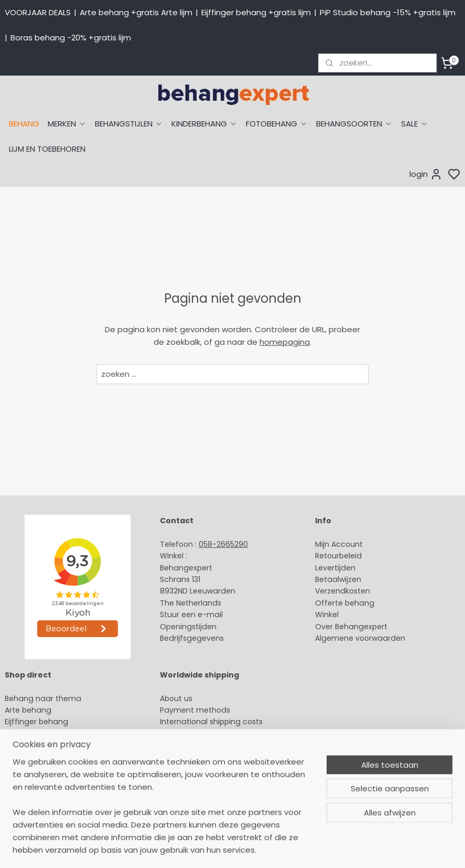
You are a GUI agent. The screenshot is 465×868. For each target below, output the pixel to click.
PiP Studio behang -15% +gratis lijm (388, 12)
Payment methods (195, 710)
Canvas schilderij (36, 804)
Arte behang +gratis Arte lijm (136, 12)
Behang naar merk (40, 745)
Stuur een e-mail (192, 615)
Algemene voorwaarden (360, 638)
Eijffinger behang (36, 722)
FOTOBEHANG (277, 124)
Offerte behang (345, 603)
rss (331, 849)
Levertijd (331, 568)
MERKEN (67, 124)
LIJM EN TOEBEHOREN (47, 149)
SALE (415, 124)
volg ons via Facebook (217, 746)
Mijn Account (339, 544)
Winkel (327, 615)
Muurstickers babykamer (50, 769)
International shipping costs (211, 722)
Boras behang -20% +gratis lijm (71, 38)
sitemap (310, 849)
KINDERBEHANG (204, 124)
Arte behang (28, 710)
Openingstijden (188, 627)
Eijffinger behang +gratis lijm (256, 12)
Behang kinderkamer (44, 757)
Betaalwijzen (338, 579)
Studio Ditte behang (42, 734)
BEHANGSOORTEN (354, 124)
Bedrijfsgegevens (192, 638)
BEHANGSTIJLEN (129, 124)
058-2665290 (223, 544)
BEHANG (24, 124)
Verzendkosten (343, 591)
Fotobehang (28, 792)
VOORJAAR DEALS (38, 12)
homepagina (285, 342)
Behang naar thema (43, 698)
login (426, 174)
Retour (327, 556)
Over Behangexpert (351, 627)
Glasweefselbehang (42, 780)
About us (176, 698)
